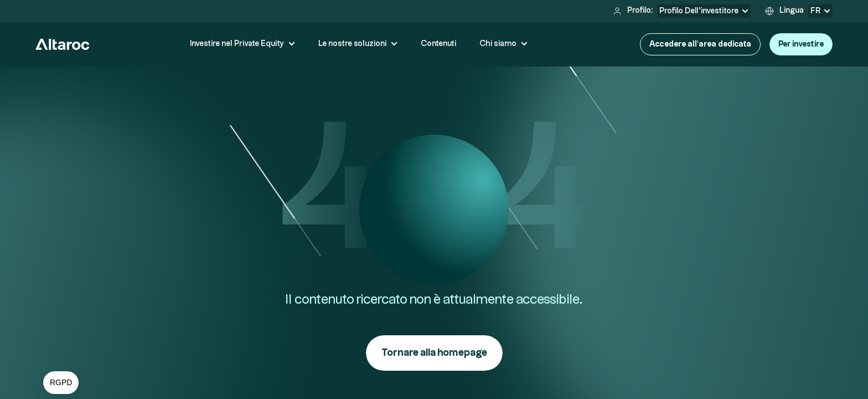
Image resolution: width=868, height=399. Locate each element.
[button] (61, 383)
